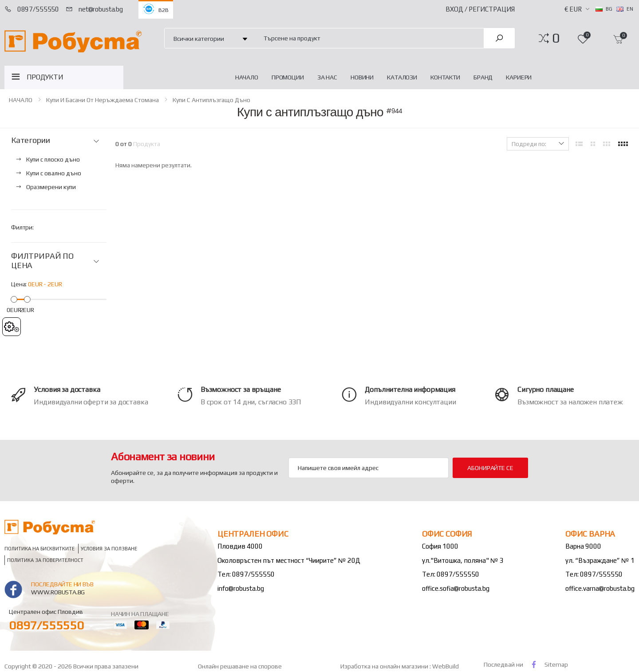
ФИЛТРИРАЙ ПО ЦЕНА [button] (42, 261)
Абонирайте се (490, 468)
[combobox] (369, 38)
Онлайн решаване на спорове (240, 666)
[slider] (14, 299)
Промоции (288, 77)
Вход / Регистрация (480, 9)
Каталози (402, 77)
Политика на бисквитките (39, 548)
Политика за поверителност (45, 560)
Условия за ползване (109, 548)
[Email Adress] (369, 468)
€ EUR (573, 9)
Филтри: (22, 227)
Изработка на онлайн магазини (385, 666)
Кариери (519, 77)
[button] (556, 38)
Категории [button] (30, 140)
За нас (327, 77)
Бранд (483, 77)
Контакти (445, 77)
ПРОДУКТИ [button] (45, 77)
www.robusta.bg (58, 592)
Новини (362, 77)
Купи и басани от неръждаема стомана (103, 100)
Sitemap (556, 664)
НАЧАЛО (247, 77)
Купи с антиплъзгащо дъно (211, 100)
